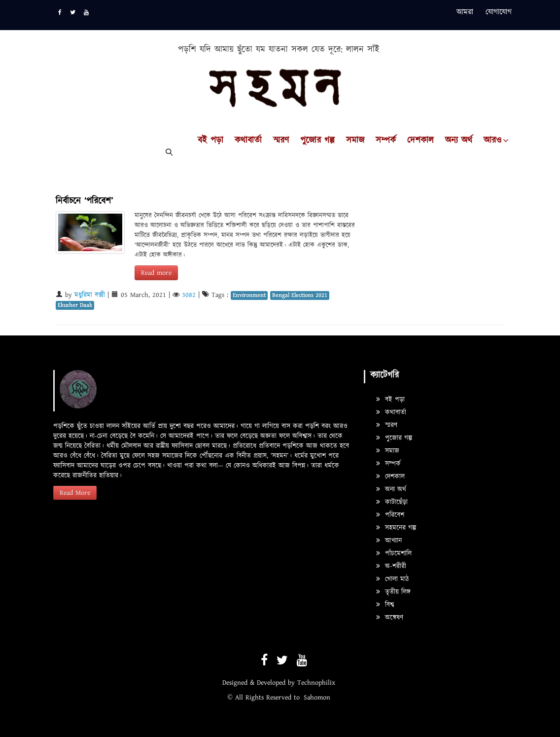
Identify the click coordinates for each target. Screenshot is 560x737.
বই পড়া (210, 141)
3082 (189, 295)
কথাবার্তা (248, 141)
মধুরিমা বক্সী (90, 295)
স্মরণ (281, 141)
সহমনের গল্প (396, 528)
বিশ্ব (385, 605)
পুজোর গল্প (317, 141)
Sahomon (317, 698)
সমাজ (355, 141)
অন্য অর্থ (459, 141)
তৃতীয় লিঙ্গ (393, 592)
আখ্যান (389, 541)
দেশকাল (420, 141)
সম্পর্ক (386, 141)
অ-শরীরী (391, 566)
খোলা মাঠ (392, 579)
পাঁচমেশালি (394, 553)
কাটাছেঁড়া (392, 502)
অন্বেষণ (390, 618)
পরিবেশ (390, 515)
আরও (492, 141)
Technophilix (316, 683)
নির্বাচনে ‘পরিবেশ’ (84, 201)
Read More (75, 493)
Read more (156, 273)
